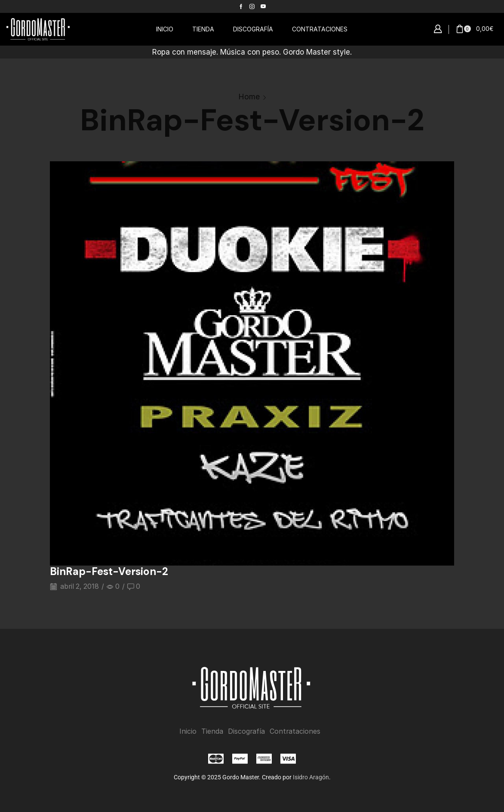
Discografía (246, 731)
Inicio (188, 731)
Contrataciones (295, 731)
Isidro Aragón (311, 777)
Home (249, 97)
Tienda (212, 731)
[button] (438, 29)
